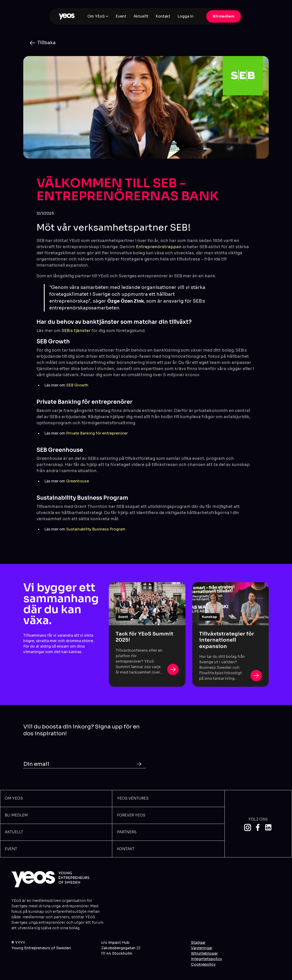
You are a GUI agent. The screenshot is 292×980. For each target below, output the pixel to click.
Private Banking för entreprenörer (97, 433)
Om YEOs (14, 798)
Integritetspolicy (206, 959)
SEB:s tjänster (76, 331)
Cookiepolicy (203, 964)
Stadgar (198, 943)
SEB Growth (77, 385)
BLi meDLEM (16, 815)
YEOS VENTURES (133, 798)
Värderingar (202, 948)
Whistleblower (204, 953)
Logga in (185, 16)
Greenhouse (78, 481)
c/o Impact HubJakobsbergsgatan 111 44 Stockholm (121, 948)
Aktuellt (141, 16)
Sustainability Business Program (96, 529)
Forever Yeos (131, 815)
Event (121, 16)
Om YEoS (96, 16)
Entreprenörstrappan (159, 247)
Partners (127, 832)
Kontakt (163, 16)
